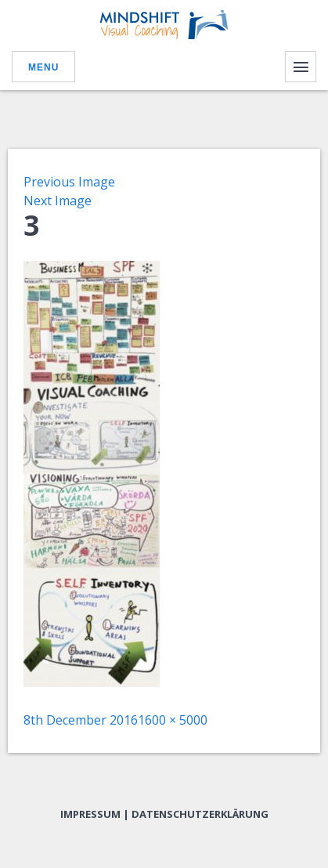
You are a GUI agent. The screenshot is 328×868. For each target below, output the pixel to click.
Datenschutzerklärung (200, 814)
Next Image (58, 201)
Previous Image (69, 182)
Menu (43, 67)
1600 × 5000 (173, 720)
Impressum (90, 814)
